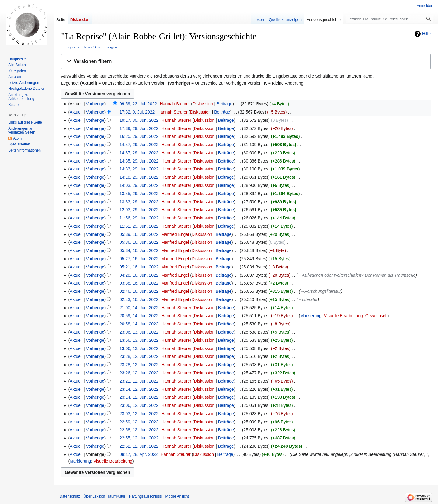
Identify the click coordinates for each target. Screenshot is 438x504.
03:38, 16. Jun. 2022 (139, 283)
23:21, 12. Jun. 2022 (139, 381)
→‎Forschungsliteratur (321, 291)
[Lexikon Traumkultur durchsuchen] (389, 19)
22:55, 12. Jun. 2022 (139, 438)
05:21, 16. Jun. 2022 (139, 267)
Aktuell (76, 112)
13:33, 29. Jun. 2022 (139, 202)
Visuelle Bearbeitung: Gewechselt (356, 316)
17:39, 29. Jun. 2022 (139, 128)
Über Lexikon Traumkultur (104, 496)
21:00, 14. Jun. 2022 (139, 308)
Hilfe (426, 34)
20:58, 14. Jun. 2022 (139, 324)
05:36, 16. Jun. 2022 (139, 242)
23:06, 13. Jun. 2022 (139, 332)
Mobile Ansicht (177, 496)
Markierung (311, 316)
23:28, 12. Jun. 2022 (139, 356)
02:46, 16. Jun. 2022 (139, 291)
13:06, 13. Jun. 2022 (139, 348)
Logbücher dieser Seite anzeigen (91, 47)
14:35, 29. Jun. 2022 (139, 161)
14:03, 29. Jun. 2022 (139, 185)
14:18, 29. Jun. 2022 (139, 177)
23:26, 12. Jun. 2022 (139, 373)
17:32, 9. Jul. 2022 (137, 112)
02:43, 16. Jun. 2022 (139, 299)
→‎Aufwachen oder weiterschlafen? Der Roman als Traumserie (357, 275)
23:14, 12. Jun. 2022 (139, 389)
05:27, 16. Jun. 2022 (139, 259)
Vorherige (95, 104)
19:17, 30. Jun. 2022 (139, 120)
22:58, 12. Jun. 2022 (139, 430)
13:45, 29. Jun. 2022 (139, 194)
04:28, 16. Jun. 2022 (139, 275)
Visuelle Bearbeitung (113, 461)
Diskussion (203, 104)
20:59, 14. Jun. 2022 (139, 316)
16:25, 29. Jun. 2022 (139, 136)
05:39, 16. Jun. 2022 (139, 234)
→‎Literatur (308, 299)
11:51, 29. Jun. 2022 (139, 226)
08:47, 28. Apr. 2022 (139, 454)
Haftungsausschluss (145, 496)
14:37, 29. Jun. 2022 (139, 153)
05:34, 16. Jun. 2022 (139, 250)
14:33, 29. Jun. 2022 (139, 169)
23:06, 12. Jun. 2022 (139, 405)
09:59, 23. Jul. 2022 (138, 104)
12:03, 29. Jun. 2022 (139, 210)
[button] (246, 62)
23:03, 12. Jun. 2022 (139, 414)
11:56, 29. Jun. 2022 (139, 218)
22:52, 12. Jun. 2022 (139, 446)
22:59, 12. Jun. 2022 (139, 422)
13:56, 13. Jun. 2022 (139, 340)
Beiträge (224, 104)
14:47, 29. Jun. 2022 (139, 145)
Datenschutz (70, 496)
